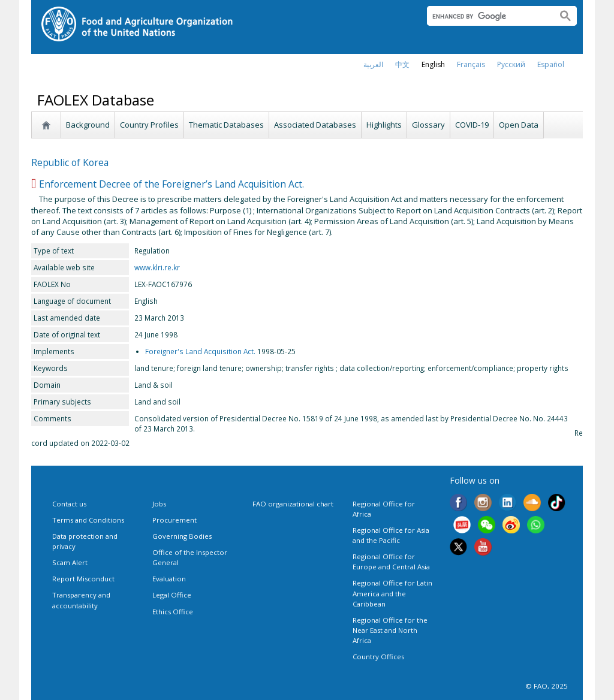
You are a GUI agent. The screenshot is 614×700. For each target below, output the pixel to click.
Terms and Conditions (88, 520)
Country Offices (378, 657)
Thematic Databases (226, 125)
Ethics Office (173, 612)
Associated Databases (315, 125)
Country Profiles (149, 125)
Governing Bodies (182, 536)
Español (551, 64)
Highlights (384, 125)
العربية (373, 64)
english (433, 64)
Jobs (159, 504)
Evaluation (169, 579)
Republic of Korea (70, 162)
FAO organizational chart (293, 504)
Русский (511, 64)
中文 (402, 64)
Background (88, 125)
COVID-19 (472, 125)
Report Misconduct (83, 579)
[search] (487, 16)
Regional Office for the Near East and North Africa (390, 630)
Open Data (519, 125)
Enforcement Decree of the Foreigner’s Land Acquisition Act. (171, 184)
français (471, 64)
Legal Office (172, 595)
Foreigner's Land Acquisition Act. (200, 351)
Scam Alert (70, 562)
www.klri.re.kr (157, 267)
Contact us (69, 504)
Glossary (428, 125)
